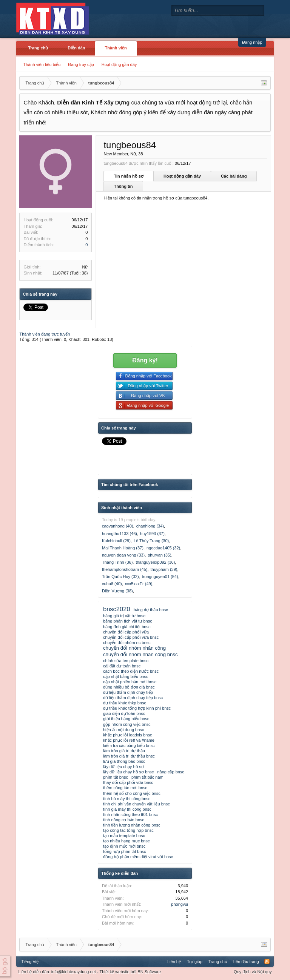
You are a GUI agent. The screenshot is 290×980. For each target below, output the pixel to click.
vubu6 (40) (112, 584)
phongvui (180, 904)
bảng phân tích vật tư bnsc (128, 621)
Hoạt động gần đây (119, 64)
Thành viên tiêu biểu (42, 64)
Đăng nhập (252, 42)
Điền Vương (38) (117, 591)
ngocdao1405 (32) (163, 548)
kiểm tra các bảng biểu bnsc (129, 745)
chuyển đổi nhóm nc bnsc (127, 643)
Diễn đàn (76, 48)
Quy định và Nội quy (253, 972)
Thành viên (116, 48)
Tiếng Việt (30, 962)
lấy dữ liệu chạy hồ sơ (123, 767)
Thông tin (123, 186)
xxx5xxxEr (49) (139, 584)
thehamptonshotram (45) (125, 569)
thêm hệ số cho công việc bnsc (132, 793)
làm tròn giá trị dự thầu (124, 751)
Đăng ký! (145, 360)
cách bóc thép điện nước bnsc (131, 671)
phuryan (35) (159, 555)
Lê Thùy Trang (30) (151, 541)
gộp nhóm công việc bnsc (127, 724)
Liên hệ (174, 962)
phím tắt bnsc (116, 777)
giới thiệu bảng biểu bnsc (126, 719)
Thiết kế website (114, 972)
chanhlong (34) (150, 526)
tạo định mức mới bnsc (124, 846)
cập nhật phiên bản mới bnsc (130, 682)
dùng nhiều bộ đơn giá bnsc (129, 687)
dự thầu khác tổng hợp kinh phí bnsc (137, 708)
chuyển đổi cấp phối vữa (126, 632)
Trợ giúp (195, 962)
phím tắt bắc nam (147, 777)
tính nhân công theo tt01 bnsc (130, 814)
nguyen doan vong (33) (123, 555)
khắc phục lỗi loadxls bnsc (127, 735)
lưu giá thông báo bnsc (124, 761)
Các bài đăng (234, 176)
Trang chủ (38, 48)
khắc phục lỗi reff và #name (129, 740)
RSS (267, 962)
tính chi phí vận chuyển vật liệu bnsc (137, 804)
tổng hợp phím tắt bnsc (125, 851)
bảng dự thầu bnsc (151, 610)
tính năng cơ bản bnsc (124, 820)
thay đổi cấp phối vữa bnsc (128, 782)
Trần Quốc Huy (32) (120, 577)
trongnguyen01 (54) (160, 577)
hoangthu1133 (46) (120, 534)
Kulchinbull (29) (116, 541)
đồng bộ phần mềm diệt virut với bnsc (138, 857)
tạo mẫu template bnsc (124, 836)
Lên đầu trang (246, 962)
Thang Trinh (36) (117, 562)
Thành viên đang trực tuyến (45, 334)
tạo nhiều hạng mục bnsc (126, 841)
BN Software (149, 972)
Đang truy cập (81, 64)
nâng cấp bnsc (170, 772)
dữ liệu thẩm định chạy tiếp (128, 692)
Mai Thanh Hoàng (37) (123, 548)
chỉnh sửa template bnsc (126, 661)
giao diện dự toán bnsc (124, 713)
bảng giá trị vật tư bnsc (124, 616)
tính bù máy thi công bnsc (127, 799)
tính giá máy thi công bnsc (127, 809)
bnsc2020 (117, 609)
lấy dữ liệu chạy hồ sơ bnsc (128, 772)
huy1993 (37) (152, 534)
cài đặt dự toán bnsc (122, 666)
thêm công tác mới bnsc (125, 788)
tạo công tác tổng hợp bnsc (128, 830)
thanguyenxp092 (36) (155, 562)
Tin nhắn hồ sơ (128, 176)
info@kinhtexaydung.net (74, 972)
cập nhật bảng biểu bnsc (126, 676)
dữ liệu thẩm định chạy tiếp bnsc (133, 698)
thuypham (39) (164, 569)
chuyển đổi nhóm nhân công (134, 648)
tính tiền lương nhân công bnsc (132, 825)
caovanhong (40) (118, 526)
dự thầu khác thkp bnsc (125, 703)
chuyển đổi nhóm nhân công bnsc (140, 654)
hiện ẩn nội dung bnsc (123, 730)
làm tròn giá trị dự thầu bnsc (129, 756)
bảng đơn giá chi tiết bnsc (127, 627)
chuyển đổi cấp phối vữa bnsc (131, 637)
